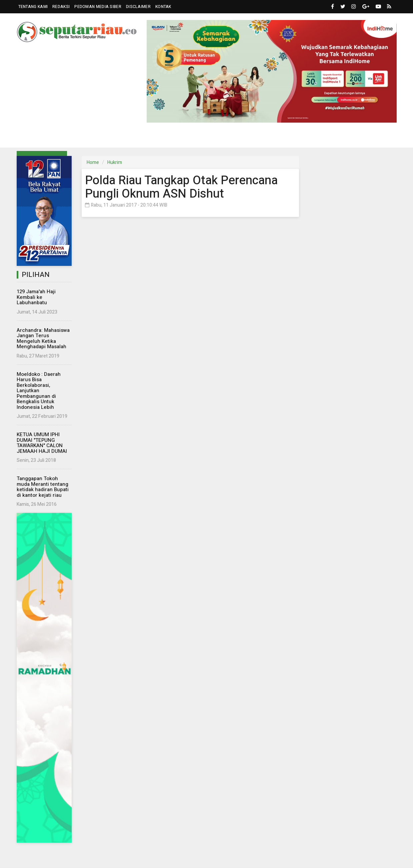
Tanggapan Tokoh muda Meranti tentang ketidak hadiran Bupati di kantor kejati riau (43, 487)
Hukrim (234, 137)
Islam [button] (292, 138)
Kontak (163, 7)
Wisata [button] (261, 138)
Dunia (166, 137)
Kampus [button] (324, 138)
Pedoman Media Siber (98, 7)
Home (93, 162)
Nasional (107, 137)
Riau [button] (35, 138)
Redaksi (61, 7)
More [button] (355, 138)
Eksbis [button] (136, 138)
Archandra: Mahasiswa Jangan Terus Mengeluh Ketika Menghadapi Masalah (43, 339)
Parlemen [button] (68, 138)
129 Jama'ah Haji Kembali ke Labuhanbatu (36, 297)
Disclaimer (138, 7)
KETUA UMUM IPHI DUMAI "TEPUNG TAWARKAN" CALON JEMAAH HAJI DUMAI (42, 443)
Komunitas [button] (197, 138)
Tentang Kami (33, 7)
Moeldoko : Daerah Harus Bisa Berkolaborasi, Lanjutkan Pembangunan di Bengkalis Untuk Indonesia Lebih (39, 391)
